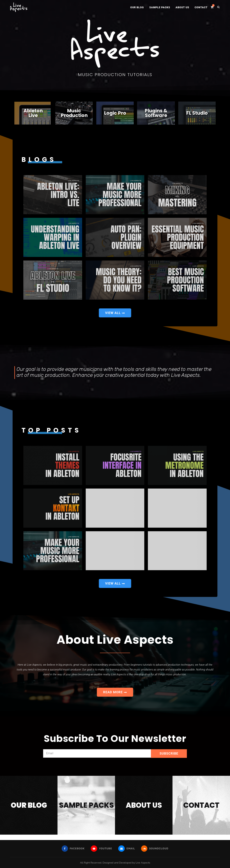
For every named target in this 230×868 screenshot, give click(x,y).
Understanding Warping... (28, 253)
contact (201, 805)
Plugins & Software (156, 113)
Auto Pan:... (90, 253)
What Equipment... (152, 253)
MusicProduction (74, 113)
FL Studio (197, 113)
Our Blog (137, 7)
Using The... (152, 481)
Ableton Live (33, 113)
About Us (182, 7)
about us (144, 805)
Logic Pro (115, 113)
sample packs (86, 805)
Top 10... (152, 524)
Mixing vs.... (152, 211)
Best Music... (152, 296)
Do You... (90, 296)
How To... (90, 211)
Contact (201, 7)
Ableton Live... (28, 211)
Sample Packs (160, 7)
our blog (29, 805)
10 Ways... (90, 524)
